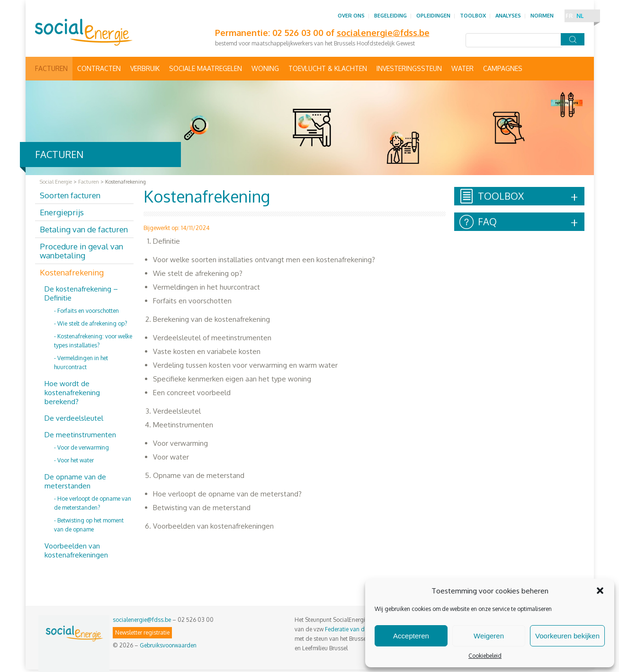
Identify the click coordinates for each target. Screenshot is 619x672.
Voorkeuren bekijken (567, 636)
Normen (542, 16)
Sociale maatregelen (206, 68)
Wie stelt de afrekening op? (92, 323)
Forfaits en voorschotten (88, 311)
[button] (600, 591)
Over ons (351, 16)
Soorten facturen (70, 195)
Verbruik (145, 68)
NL (580, 16)
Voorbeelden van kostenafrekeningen (76, 550)
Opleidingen (433, 16)
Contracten (99, 68)
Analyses (508, 16)
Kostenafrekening (72, 272)
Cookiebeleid (485, 656)
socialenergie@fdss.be (142, 620)
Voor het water (76, 460)
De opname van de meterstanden (75, 481)
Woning (265, 68)
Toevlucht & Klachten (328, 68)
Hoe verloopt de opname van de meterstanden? (93, 503)
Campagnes (503, 68)
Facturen (51, 68)
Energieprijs (62, 212)
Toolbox (473, 16)
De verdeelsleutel (74, 418)
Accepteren (411, 636)
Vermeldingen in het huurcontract (81, 363)
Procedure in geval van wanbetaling (81, 251)
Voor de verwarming (83, 447)
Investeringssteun (409, 68)
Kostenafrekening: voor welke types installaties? (93, 341)
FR (569, 16)
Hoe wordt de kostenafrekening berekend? (72, 393)
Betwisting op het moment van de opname (89, 525)
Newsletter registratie (142, 632)
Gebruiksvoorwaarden (168, 645)
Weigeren (489, 636)
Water (462, 68)
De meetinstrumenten (80, 435)
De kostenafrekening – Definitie (81, 293)
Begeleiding (390, 16)
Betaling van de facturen (84, 229)
